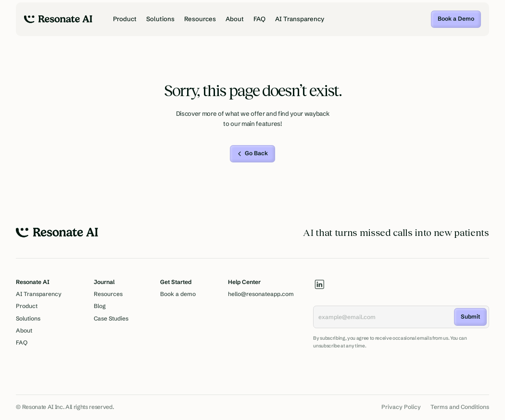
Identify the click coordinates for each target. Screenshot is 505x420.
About (235, 19)
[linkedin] (320, 284)
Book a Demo (456, 19)
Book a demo (178, 294)
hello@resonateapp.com (261, 294)
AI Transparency (300, 19)
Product (125, 19)
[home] (58, 19)
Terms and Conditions (460, 407)
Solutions (160, 19)
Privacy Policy (401, 407)
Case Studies (111, 319)
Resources (200, 19)
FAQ (259, 19)
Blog (100, 306)
